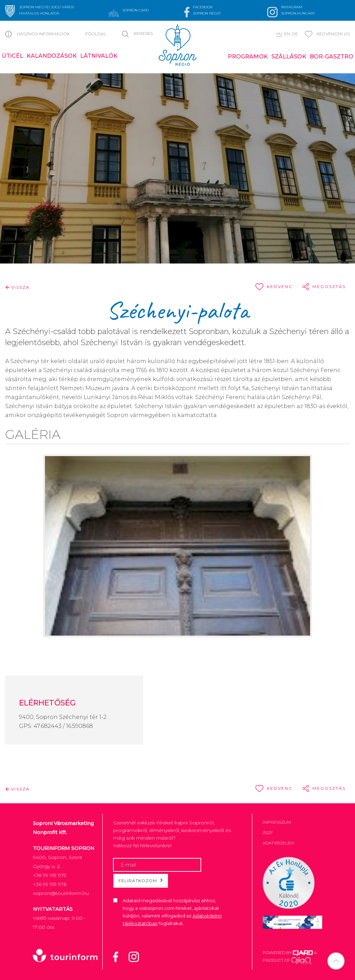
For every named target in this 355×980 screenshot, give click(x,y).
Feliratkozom (141, 880)
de (295, 34)
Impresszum (277, 822)
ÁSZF (268, 833)
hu (279, 34)
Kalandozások (52, 56)
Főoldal (96, 34)
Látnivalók (99, 56)
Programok (248, 57)
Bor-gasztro (331, 57)
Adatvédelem (278, 843)
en (287, 34)
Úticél (12, 56)
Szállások (289, 57)
